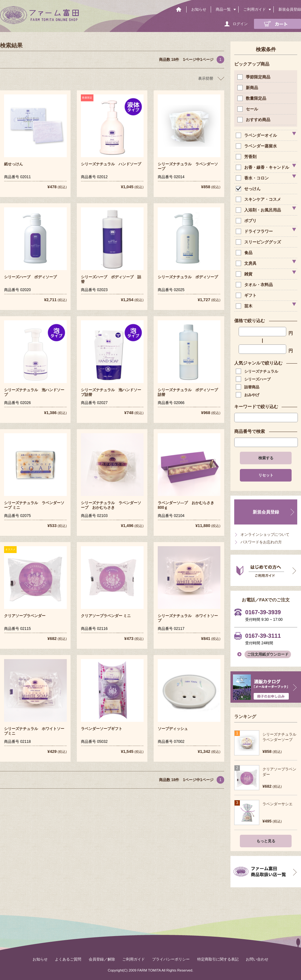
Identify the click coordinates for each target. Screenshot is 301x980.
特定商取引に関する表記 (218, 959)
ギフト (247, 295)
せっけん (249, 189)
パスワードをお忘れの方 (261, 542)
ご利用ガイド (255, 9)
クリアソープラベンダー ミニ (106, 616)
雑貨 (245, 274)
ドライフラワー (255, 231)
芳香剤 (247, 157)
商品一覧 (223, 9)
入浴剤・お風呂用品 (259, 210)
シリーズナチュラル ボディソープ (188, 277)
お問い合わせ (257, 959)
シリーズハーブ (254, 379)
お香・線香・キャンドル (263, 167)
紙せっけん (13, 164)
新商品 (248, 88)
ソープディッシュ (173, 729)
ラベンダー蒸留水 (257, 146)
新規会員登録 (290, 9)
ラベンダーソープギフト (102, 729)
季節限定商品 (254, 77)
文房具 (247, 263)
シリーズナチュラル (258, 371)
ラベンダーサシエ (277, 804)
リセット (266, 475)
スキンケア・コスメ (259, 199)
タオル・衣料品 (255, 285)
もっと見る (266, 841)
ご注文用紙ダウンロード (268, 654)
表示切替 (206, 78)
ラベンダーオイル (257, 135)
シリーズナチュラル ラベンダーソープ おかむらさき (111, 505)
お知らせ (199, 9)
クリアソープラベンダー (25, 616)
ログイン (240, 24)
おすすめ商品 (254, 120)
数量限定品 (252, 98)
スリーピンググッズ (259, 242)
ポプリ (247, 221)
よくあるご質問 (68, 959)
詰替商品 (248, 387)
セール (248, 109)
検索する (266, 458)
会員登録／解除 (102, 959)
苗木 (245, 306)
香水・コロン (253, 178)
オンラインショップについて (265, 535)
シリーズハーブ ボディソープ (30, 277)
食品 (245, 253)
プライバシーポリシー (171, 959)
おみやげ (248, 395)
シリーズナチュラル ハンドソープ (111, 164)
